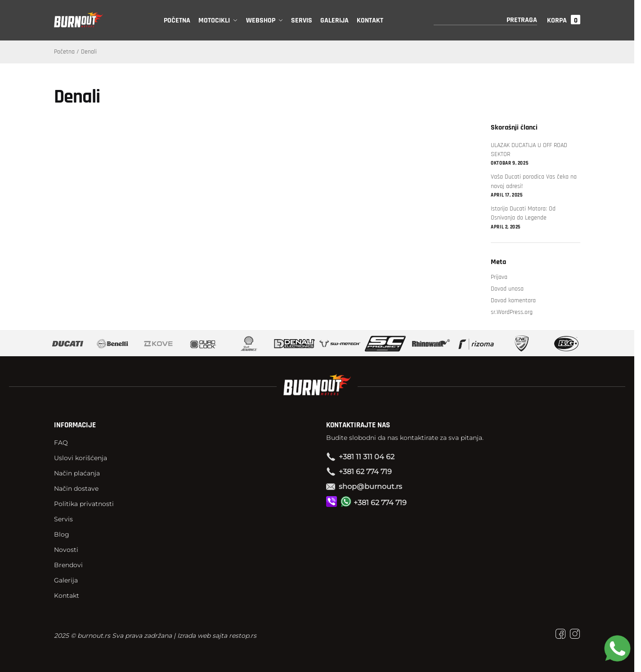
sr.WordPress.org (512, 312)
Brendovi (68, 565)
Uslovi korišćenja (81, 458)
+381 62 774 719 (365, 472)
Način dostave (76, 488)
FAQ (61, 443)
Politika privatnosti (84, 504)
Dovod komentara (513, 300)
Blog (62, 534)
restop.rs (243, 636)
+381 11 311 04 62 (367, 457)
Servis (63, 519)
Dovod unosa (507, 289)
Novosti (66, 550)
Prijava (499, 277)
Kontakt (67, 596)
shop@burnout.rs (370, 486)
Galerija (66, 580)
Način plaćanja (77, 473)
